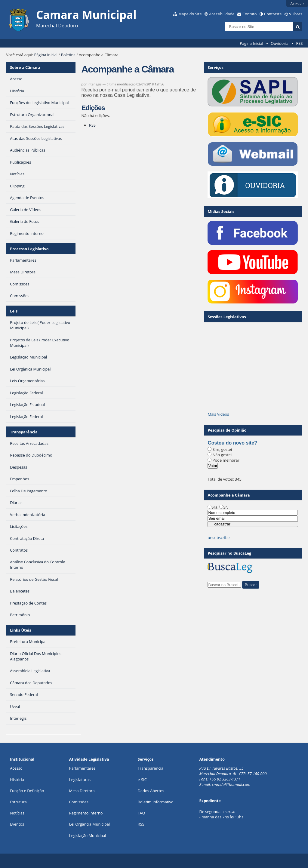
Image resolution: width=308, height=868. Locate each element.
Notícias (17, 813)
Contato (250, 14)
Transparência (24, 432)
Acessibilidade (222, 14)
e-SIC (142, 780)
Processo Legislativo (29, 249)
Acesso (16, 768)
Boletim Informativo (156, 802)
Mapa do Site (190, 14)
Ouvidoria (280, 43)
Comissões (79, 802)
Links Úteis (20, 630)
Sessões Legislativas (227, 317)
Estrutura (18, 802)
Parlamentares (82, 768)
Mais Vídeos (218, 414)
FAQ (142, 813)
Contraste (273, 14)
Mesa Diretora (82, 791)
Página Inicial (251, 43)
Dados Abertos (151, 791)
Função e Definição (27, 791)
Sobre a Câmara (25, 67)
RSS (299, 43)
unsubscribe (219, 537)
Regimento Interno (86, 813)
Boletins (68, 55)
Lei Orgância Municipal (89, 824)
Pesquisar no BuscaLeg (229, 553)
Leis (14, 311)
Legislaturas (80, 780)
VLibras (296, 14)
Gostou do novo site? (232, 443)
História (17, 780)
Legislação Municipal (88, 836)
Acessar (297, 4)
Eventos (17, 824)
